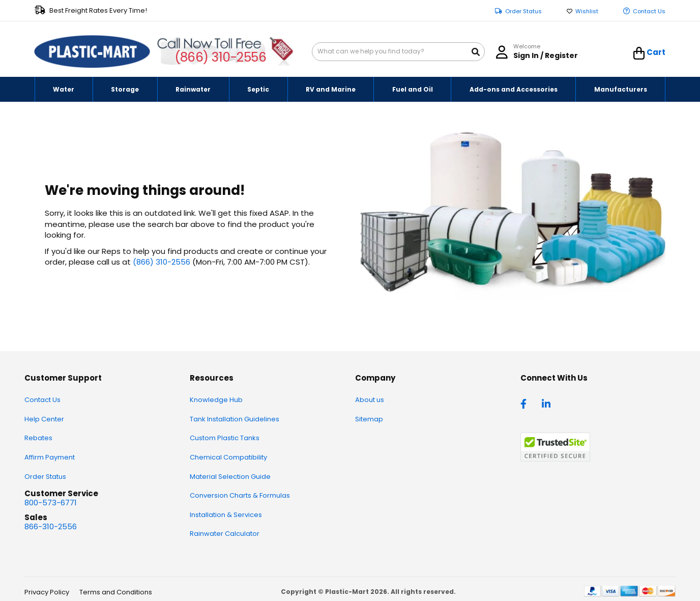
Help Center (44, 419)
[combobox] (398, 52)
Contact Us (649, 11)
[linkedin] (547, 403)
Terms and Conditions (116, 592)
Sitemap (369, 419)
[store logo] (92, 52)
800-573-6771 (51, 503)
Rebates (38, 438)
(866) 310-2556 (221, 57)
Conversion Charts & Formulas (240, 495)
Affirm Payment (50, 457)
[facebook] (526, 403)
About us (370, 400)
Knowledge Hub (216, 400)
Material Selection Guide (230, 477)
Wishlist (587, 11)
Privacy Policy (47, 592)
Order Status (523, 11)
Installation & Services (226, 515)
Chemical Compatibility (228, 457)
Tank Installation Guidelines (235, 419)
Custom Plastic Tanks (225, 438)
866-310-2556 (51, 526)
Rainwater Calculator (225, 534)
